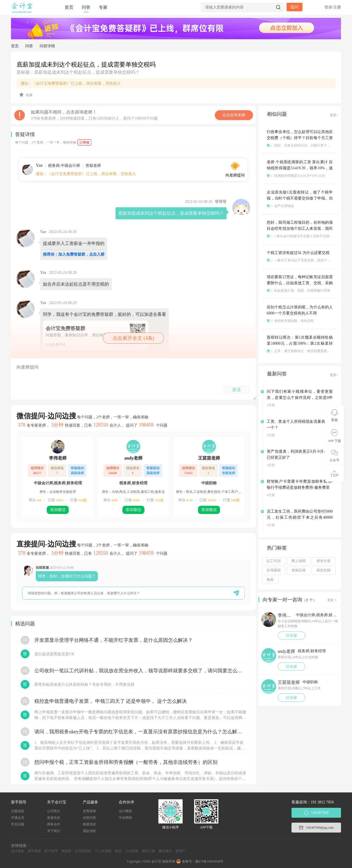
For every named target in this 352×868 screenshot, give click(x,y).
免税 (270, 580)
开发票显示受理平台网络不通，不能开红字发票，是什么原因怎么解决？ (114, 640)
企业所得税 (83, 851)
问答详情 (47, 46)
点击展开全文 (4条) (133, 338)
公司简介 (54, 811)
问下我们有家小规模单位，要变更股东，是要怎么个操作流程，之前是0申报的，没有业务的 (300, 398)
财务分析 (324, 561)
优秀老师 (89, 811)
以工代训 (274, 561)
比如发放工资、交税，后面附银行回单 (299, 291)
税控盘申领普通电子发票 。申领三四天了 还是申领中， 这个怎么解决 (111, 701)
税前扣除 (324, 570)
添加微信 (58, 510)
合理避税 (274, 570)
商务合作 (54, 824)
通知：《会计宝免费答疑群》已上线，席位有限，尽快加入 (71, 83)
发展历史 (54, 818)
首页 (69, 7)
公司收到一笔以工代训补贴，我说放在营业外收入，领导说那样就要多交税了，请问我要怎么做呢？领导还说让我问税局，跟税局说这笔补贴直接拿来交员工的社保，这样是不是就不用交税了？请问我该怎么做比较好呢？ (140, 671)
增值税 (66, 851)
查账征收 (299, 570)
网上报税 (299, 561)
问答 (86, 7)
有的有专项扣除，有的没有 (290, 321)
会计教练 (125, 811)
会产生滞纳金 (280, 206)
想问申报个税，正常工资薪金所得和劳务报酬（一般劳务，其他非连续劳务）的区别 (126, 762)
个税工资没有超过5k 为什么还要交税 (298, 253)
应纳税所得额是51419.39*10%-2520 (296, 176)
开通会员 (18, 818)
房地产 (180, 851)
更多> (334, 115)
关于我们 (54, 831)
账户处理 (51, 851)
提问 (295, 7)
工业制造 (132, 851)
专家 (103, 7)
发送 (237, 390)
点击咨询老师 (234, 115)
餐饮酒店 (165, 851)
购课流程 (89, 824)
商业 (118, 851)
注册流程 (18, 811)
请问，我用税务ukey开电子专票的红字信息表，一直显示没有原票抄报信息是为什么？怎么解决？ (140, 732)
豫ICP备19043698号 (209, 861)
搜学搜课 (34, 851)
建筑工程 (148, 851)
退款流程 (89, 831)
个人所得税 (103, 851)
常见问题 (18, 824)
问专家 (291, 636)
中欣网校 (125, 818)
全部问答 (89, 818)
